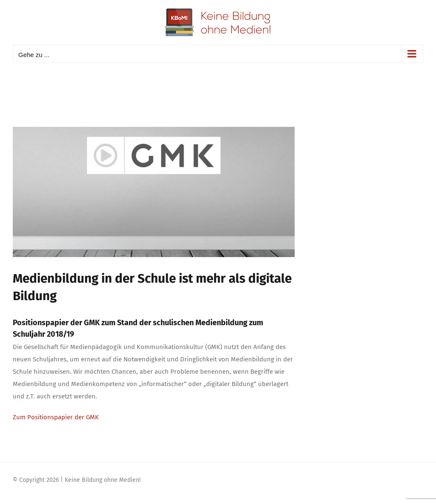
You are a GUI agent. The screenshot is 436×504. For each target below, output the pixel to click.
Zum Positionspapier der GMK (56, 417)
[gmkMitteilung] (154, 192)
